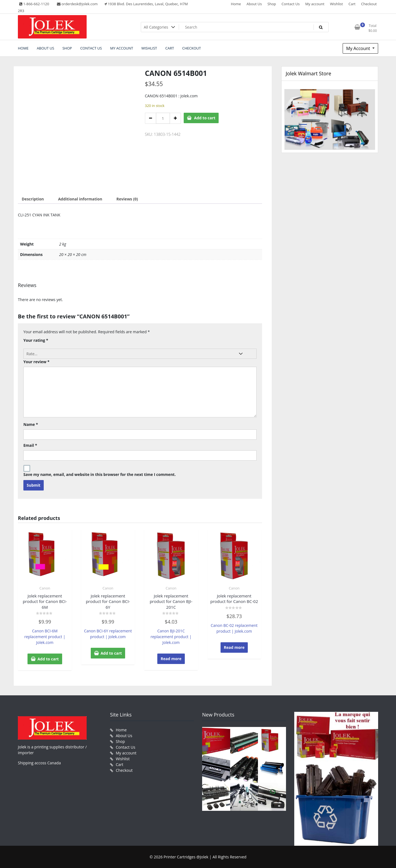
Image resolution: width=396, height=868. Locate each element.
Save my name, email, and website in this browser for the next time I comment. (100, 474)
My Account (359, 48)
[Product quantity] (163, 118)
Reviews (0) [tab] (127, 199)
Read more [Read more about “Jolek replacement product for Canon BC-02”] (234, 647)
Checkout (369, 4)
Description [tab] (33, 199)
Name (31, 424)
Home (236, 4)
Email (30, 445)
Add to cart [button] (48, 659)
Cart (352, 4)
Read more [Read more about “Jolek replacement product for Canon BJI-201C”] (171, 659)
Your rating (36, 340)
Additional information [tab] (80, 199)
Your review (36, 362)
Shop (272, 4)
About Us (254, 4)
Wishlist (336, 4)
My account (315, 4)
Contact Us (291, 4)
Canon (45, 588)
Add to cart (205, 118)
